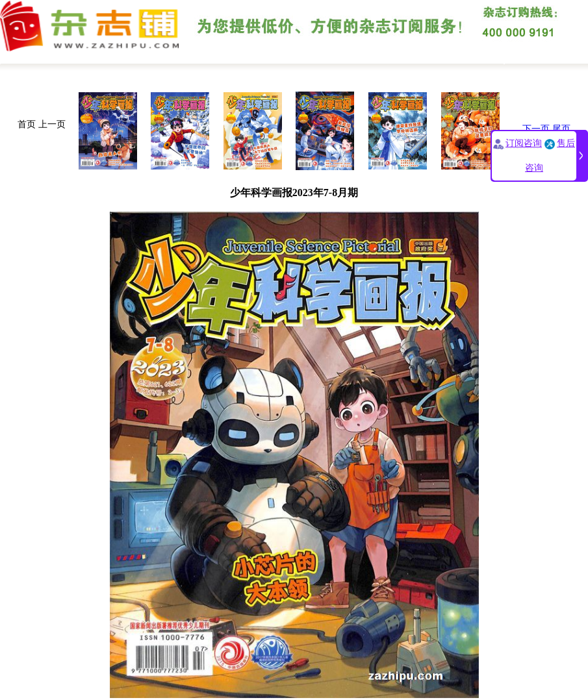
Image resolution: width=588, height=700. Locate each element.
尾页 (561, 129)
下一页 (536, 129)
